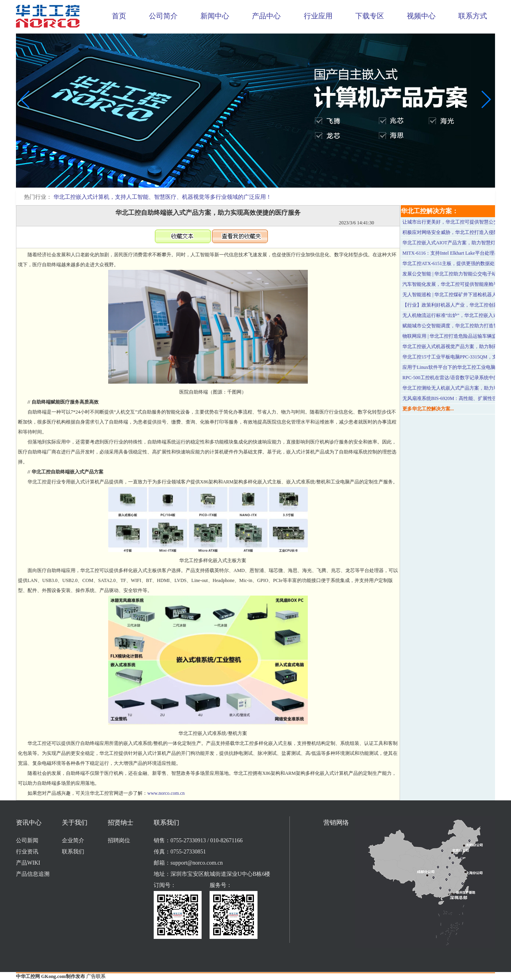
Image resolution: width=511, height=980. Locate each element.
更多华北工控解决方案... (428, 409)
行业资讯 (27, 852)
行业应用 (318, 16)
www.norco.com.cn (166, 793)
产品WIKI (28, 863)
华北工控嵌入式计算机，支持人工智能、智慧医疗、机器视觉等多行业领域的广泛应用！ (162, 197)
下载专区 (370, 16)
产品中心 (266, 16)
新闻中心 (215, 16)
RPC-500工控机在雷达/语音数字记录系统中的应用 (455, 378)
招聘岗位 (119, 840)
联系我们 (73, 852)
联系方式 (473, 16)
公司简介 (163, 16)
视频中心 (421, 16)
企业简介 (73, 840)
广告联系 (96, 976)
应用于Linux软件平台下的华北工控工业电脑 (449, 367)
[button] (249, 182)
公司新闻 (27, 840)
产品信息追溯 (33, 874)
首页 (119, 16)
